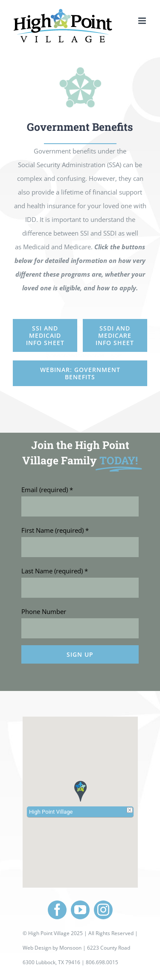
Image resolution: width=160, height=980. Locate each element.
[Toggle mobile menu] (143, 21)
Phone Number (44, 730)
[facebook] (57, 910)
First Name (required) (55, 649)
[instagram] (103, 910)
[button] (80, 791)
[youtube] (80, 910)
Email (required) (47, 608)
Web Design (37, 948)
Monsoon (70, 948)
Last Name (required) (55, 690)
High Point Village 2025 (55, 933)
